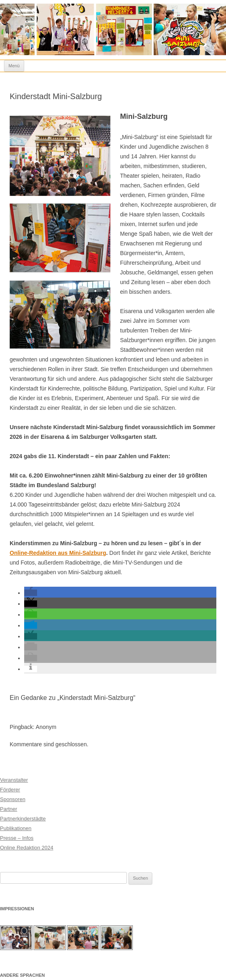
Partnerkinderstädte (23, 819)
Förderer (10, 790)
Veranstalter (14, 780)
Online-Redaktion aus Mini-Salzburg (58, 553)
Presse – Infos (17, 838)
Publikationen (16, 828)
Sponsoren (13, 799)
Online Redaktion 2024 (27, 848)
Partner (9, 809)
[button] (31, 593)
